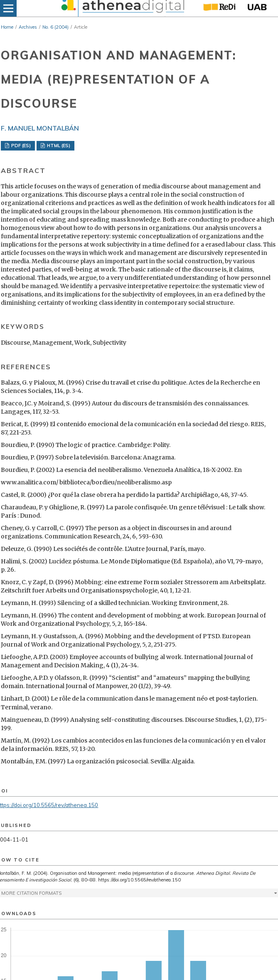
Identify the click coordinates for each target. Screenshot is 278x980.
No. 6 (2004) (55, 27)
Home (7, 27)
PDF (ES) (20, 146)
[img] (122, 8)
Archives (28, 27)
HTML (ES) (58, 146)
